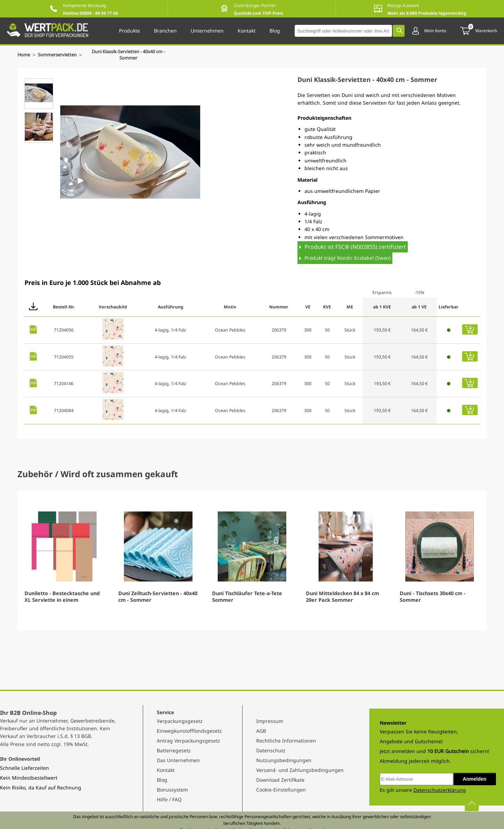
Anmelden (475, 779)
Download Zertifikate (280, 780)
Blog (162, 780)
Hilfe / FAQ (169, 799)
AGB (261, 731)
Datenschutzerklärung (440, 790)
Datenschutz (271, 750)
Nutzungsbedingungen (284, 760)
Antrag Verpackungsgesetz (188, 741)
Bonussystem (172, 790)
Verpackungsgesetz (180, 721)
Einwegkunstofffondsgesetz (189, 731)
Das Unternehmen (178, 760)
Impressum (270, 721)
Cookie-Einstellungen (281, 790)
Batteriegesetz (174, 750)
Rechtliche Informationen (286, 741)
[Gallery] (252, 560)
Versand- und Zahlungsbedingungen (300, 770)
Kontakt (166, 770)
